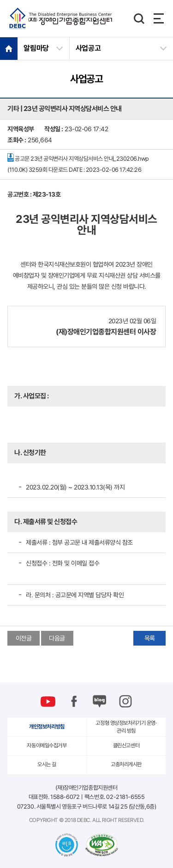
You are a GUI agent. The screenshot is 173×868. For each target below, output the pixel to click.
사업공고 (88, 48)
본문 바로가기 (0, 0)
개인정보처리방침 (47, 727)
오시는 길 (47, 764)
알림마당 (36, 48)
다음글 (57, 638)
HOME (9, 48)
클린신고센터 (126, 746)
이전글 (24, 638)
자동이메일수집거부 (47, 746)
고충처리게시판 (126, 764)
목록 (150, 638)
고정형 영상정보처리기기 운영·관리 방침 (126, 727)
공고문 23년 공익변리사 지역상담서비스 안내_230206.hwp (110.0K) (78, 163)
